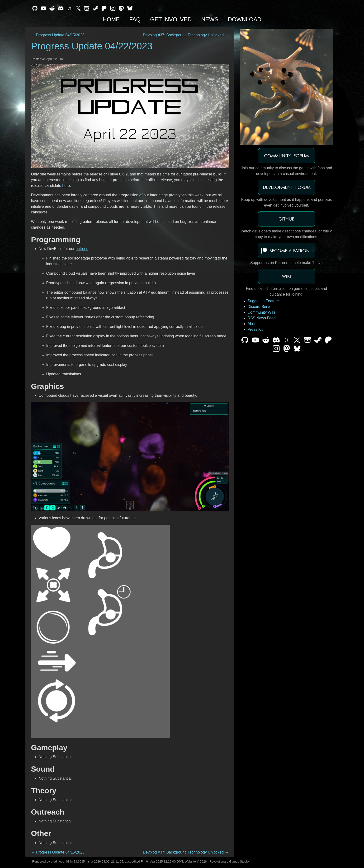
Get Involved (171, 19)
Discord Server (260, 307)
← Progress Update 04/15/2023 (58, 35)
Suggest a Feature (263, 301)
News (210, 19)
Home (111, 19)
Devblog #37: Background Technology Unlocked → (186, 35)
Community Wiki (261, 312)
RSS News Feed (262, 318)
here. (66, 186)
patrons (82, 249)
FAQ (135, 19)
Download (244, 19)
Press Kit (255, 329)
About (253, 324)
